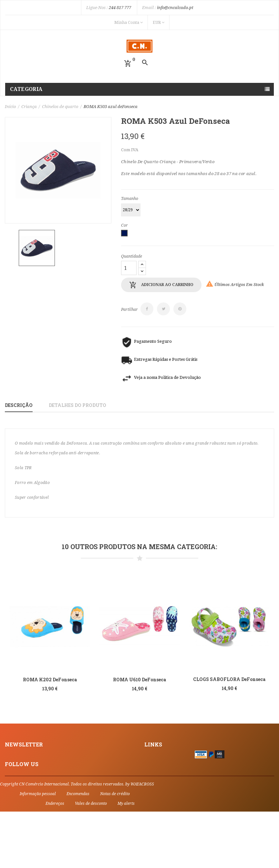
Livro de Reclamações (168, 785)
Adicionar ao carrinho (161, 285)
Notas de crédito (115, 850)
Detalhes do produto (77, 405)
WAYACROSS (142, 841)
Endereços (55, 860)
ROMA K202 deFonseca (50, 680)
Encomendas (78, 850)
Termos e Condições (166, 761)
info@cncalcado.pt (175, 8)
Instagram (16, 822)
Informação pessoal (38, 850)
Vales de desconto (91, 860)
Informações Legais (165, 753)
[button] (128, 64)
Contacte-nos (158, 777)
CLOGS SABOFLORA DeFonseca (229, 679)
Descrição (19, 405)
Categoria (26, 89)
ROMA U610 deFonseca (139, 680)
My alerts (126, 860)
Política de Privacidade (169, 769)
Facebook (15, 813)
